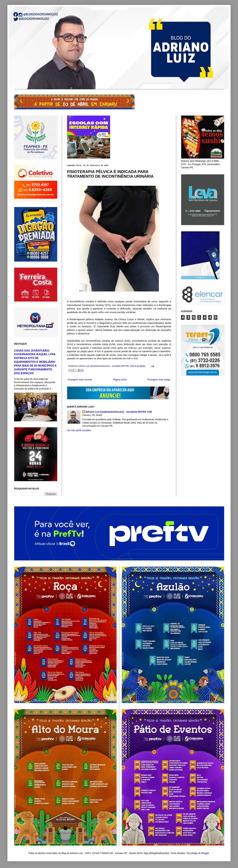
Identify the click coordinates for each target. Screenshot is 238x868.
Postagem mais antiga (159, 380)
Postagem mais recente (80, 380)
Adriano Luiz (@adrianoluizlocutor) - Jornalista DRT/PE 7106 (119, 412)
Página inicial (120, 380)
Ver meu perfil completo (79, 430)
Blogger (205, 853)
